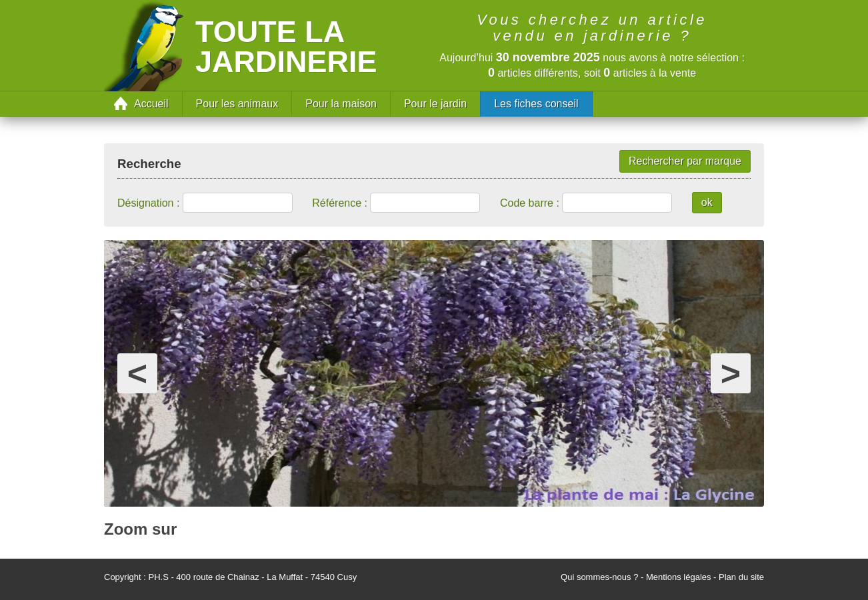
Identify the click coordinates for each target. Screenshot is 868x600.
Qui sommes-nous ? (599, 577)
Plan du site (741, 577)
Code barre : (530, 203)
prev (137, 359)
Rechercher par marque (685, 161)
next (731, 359)
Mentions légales (679, 577)
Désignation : (148, 203)
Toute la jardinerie (286, 47)
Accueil (151, 104)
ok (707, 202)
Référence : (340, 203)
